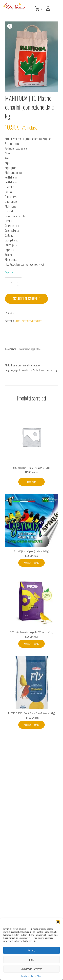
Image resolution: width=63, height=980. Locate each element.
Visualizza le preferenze (32, 969)
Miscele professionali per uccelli (29, 321)
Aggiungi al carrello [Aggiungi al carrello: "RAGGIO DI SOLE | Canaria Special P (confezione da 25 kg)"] (32, 725)
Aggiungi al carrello (26, 299)
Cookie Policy (25, 976)
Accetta (32, 950)
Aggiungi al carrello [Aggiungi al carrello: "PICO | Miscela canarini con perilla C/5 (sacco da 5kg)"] (32, 644)
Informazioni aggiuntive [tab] (30, 349)
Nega (32, 960)
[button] (58, 922)
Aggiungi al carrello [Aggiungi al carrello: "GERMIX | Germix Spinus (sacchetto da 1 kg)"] (32, 563)
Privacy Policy (36, 976)
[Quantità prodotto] (13, 284)
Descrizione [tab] (11, 349)
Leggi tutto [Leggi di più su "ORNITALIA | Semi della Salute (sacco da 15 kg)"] (32, 482)
